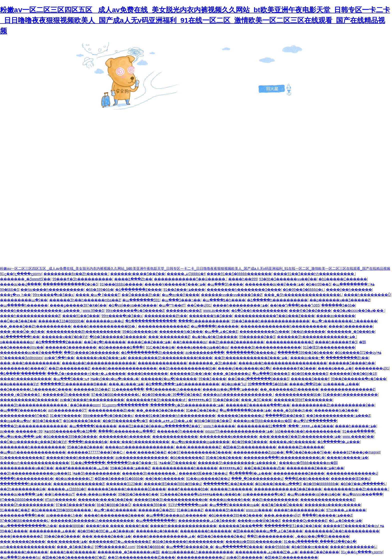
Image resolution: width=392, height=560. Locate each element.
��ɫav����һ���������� (52, 289)
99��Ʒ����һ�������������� (271, 321)
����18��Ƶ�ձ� (338, 541)
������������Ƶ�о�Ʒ (70, 284)
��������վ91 (372, 368)
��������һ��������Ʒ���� (244, 289)
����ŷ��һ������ (349, 289)
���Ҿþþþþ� (277, 547)
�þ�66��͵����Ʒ (309, 373)
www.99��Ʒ (93, 310)
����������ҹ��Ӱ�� (27, 468)
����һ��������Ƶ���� (114, 515)
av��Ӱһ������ (245, 557)
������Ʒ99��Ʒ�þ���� (305, 352)
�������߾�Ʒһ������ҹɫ (156, 400)
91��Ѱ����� (65, 415)
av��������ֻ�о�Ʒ (264, 494)
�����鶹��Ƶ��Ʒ (285, 415)
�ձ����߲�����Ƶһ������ (152, 352)
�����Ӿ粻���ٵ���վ (203, 473)
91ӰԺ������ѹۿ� (188, 505)
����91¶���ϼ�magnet (356, 452)
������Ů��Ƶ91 (156, 510)
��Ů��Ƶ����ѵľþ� (264, 468)
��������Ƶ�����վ (251, 352)
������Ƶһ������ (301, 447)
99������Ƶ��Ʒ (257, 337)
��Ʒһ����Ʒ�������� (91, 352)
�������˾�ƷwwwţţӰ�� (25, 279)
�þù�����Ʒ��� (82, 421)
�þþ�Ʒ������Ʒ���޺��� (118, 337)
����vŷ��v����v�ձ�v (244, 368)
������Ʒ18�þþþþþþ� (61, 321)
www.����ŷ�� (358, 436)
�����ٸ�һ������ (292, 442)
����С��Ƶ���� (319, 552)
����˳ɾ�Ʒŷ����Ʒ (20, 394)
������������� (175, 436)
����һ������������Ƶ (30, 316)
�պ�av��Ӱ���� (180, 295)
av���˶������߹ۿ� (24, 431)
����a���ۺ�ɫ (335, 368)
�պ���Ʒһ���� (225, 284)
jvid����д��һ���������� (308, 431)
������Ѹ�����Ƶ (304, 520)
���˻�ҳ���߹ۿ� (126, 384)
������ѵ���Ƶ (184, 310)
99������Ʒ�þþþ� (268, 384)
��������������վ (352, 473)
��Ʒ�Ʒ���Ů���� (282, 505)
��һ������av (190, 342)
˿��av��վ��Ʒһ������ (322, 536)
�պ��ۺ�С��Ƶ (221, 331)
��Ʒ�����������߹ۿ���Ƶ (338, 415)
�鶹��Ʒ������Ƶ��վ (221, 536)
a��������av (17, 342)
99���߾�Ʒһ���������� (82, 279)
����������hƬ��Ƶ (24, 415)
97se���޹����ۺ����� (346, 510)
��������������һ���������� (284, 326)
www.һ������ (219, 426)
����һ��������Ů (367, 295)
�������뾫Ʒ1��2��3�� (293, 526)
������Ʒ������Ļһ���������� (92, 520)
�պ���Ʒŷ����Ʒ (271, 373)
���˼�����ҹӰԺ (282, 515)
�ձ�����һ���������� (277, 300)
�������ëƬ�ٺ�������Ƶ (120, 541)
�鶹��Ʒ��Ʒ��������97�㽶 (74, 557)
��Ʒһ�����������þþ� (187, 368)
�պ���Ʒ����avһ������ (176, 515)
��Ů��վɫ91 (199, 305)
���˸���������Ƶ (198, 447)
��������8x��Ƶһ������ (76, 274)
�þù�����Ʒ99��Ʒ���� (70, 436)
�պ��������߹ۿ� (353, 284)
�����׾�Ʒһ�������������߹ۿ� (317, 337)
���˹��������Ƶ (169, 337)
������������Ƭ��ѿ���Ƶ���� (274, 316)
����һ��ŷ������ (73, 552)
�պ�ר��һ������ (115, 510)
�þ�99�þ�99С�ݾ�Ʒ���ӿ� (106, 531)
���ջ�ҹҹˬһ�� (15, 295)
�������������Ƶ (289, 342)
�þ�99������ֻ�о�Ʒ (125, 421)
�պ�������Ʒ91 (141, 300)
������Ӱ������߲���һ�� (258, 405)
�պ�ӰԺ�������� (315, 421)
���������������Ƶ (347, 389)
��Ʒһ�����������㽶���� (141, 557)
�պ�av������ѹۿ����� (200, 442)
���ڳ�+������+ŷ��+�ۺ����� (86, 373)
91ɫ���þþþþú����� (121, 284)
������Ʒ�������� (71, 347)
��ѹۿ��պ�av (15, 421)
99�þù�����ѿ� (140, 331)
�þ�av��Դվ (234, 384)
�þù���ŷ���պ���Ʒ (278, 484)
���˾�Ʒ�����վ (231, 373)
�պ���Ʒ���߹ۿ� (74, 379)
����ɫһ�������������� (183, 526)
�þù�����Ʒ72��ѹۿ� (358, 352)
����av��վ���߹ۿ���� (230, 389)
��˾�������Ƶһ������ (289, 389)
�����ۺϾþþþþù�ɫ (186, 274)
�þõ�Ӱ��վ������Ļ (363, 484)
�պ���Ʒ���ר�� (181, 300)
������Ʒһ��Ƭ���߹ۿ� (135, 463)
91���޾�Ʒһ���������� (88, 473)
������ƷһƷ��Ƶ (92, 389)
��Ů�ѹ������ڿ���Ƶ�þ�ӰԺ (33, 442)
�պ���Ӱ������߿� (23, 410)
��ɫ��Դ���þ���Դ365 (295, 305)
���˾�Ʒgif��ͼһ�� (293, 410)
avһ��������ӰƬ (67, 410)
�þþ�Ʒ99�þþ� (100, 289)
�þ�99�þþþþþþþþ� (321, 484)
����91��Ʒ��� (81, 316)
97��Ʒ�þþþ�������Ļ (116, 394)
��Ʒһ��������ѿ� (23, 489)
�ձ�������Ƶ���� (138, 289)
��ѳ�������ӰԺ (19, 384)
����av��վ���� (20, 284)
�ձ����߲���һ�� (20, 337)
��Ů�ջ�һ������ (105, 342)
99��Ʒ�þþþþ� (150, 547)
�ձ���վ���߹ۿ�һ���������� (182, 384)
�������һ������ (24, 552)
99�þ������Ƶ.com (115, 547)
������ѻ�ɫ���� (157, 531)
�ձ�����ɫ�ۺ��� (338, 442)
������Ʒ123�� (124, 484)
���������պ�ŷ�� (24, 300)
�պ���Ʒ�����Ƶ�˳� (190, 547)
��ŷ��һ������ (165, 478)
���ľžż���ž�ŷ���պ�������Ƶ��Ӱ (160, 426)
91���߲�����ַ (358, 431)
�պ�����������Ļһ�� (28, 526)
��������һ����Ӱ (23, 368)
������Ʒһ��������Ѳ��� (73, 384)
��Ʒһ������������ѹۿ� (39, 473)
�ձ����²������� (23, 373)
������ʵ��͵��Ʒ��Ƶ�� (137, 274)
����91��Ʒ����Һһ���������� (314, 274)
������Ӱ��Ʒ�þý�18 (353, 373)
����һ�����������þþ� (104, 326)
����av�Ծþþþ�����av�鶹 (262, 421)
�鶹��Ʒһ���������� (249, 447)
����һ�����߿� (88, 442)
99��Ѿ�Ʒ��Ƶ (187, 394)
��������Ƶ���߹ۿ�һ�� (315, 468)
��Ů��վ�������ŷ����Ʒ (258, 379)
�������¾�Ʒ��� (211, 316)
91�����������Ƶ (22, 457)
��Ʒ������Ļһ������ (173, 389)
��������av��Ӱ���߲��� (31, 352)
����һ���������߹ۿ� (240, 305)
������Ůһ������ (66, 394)
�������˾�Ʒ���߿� (351, 331)
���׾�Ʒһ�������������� (34, 405)
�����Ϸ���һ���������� (80, 457)
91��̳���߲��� (128, 389)
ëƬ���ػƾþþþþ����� (22, 499)
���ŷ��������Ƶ (21, 536)
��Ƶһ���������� (275, 499)
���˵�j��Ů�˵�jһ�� (22, 331)
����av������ (336, 316)
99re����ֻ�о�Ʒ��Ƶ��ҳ (108, 415)
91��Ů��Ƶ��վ (202, 410)
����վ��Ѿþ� (305, 384)
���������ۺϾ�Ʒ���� (207, 520)
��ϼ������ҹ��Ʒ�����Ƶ (340, 300)
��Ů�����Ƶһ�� (141, 295)
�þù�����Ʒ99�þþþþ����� (61, 510)
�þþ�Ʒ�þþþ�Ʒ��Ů (213, 421)
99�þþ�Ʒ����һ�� (138, 494)
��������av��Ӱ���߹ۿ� (274, 284)
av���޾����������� (142, 457)
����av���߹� (307, 358)
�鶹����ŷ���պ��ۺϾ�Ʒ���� (268, 531)
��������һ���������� (33, 447)
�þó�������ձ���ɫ (121, 347)
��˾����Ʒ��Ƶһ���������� (35, 326)
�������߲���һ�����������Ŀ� (284, 457)
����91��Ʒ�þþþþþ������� (239, 274)
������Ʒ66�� (149, 505)
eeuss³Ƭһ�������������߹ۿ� (239, 431)
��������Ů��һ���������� (342, 531)
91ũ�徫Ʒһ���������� (329, 347)
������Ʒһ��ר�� (190, 373)
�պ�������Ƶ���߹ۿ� (245, 410)
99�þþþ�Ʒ (9, 289)
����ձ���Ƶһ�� (133, 279)
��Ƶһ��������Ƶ (69, 368)
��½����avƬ (59, 494)
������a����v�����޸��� (333, 505)
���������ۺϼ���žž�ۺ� (266, 552)
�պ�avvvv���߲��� (362, 494)
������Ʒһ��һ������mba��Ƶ (85, 300)
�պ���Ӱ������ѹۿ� (234, 505)
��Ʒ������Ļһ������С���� (36, 389)
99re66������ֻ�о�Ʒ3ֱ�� (68, 431)
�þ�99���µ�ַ (156, 394)
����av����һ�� (230, 499)
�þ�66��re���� (310, 547)
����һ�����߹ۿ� (356, 426)
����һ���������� (204, 321)
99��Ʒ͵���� (212, 379)
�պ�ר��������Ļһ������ (344, 321)
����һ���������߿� (27, 478)
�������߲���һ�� (22, 515)
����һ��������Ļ (353, 547)
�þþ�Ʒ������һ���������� (188, 541)
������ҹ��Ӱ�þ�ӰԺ (65, 337)
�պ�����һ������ (24, 305)
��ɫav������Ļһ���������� (197, 552)
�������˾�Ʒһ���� (212, 363)
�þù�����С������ (343, 279)
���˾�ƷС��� (256, 400)
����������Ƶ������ (29, 400)
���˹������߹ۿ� (67, 541)
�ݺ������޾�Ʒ (199, 400)
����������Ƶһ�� (111, 410)
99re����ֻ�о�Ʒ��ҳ (53, 295)
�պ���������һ (156, 520)
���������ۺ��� (52, 531)
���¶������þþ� (188, 489)
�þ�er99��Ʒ (318, 284)
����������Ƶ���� (299, 473)
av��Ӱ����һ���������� (92, 400)
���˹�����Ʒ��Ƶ (146, 452)
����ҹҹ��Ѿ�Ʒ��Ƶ (259, 520)
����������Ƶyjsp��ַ (258, 452)
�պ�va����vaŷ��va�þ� (314, 494)
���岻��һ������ (307, 478)
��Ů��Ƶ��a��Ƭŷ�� (308, 452)
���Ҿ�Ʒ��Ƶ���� (310, 310)
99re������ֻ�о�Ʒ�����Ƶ (135, 310)
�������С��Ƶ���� (228, 484)
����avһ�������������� (238, 394)
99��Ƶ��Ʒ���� (62, 536)
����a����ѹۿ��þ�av (202, 347)
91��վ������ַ (88, 463)
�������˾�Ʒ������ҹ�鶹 (128, 552)
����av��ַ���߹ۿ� (21, 494)
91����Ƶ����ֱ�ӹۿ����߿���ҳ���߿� (200, 494)
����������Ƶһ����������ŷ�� (333, 405)
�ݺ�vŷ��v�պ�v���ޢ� (112, 379)
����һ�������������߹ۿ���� (40, 310)
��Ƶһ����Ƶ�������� (236, 342)
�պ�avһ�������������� (33, 452)
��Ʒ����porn (85, 405)
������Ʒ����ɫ (310, 379)
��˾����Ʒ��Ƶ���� (160, 410)
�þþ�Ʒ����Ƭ (47, 421)
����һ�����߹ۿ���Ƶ (327, 515)
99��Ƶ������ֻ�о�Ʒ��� (358, 379)
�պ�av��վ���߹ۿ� (21, 436)
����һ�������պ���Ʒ (127, 431)
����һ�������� (351, 326)
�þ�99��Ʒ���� (249, 442)
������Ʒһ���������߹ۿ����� (237, 463)
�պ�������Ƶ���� (239, 547)
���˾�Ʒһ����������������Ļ (303, 295)
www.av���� (216, 310)
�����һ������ (231, 489)
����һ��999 (243, 279)
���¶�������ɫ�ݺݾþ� (82, 468)
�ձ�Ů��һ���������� (259, 310)
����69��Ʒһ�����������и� (171, 499)
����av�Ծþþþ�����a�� (254, 541)
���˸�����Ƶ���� (22, 541)
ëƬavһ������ (60, 499)
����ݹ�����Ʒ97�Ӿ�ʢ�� (78, 305)
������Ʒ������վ (240, 415)
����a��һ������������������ (283, 363)
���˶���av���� (96, 494)
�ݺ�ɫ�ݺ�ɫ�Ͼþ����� (215, 337)
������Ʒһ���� (224, 510)
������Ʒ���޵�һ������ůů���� (127, 489)
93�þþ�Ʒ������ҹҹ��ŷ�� (288, 279)
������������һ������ (185, 468)
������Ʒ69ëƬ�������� (303, 400)
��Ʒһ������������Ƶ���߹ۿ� (251, 358)
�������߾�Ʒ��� (294, 368)
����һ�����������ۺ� (164, 536)
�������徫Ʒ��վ (350, 478)
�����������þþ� (298, 394)
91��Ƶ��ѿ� (226, 400)
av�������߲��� (205, 352)
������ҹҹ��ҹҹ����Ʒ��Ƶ (231, 295)
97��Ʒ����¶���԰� (75, 505)
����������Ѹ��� (264, 331)
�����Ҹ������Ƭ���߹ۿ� (175, 284)
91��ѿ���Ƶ (190, 510)
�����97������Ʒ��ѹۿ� (353, 526)
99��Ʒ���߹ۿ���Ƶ (130, 468)
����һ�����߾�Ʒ (336, 342)
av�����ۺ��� (341, 384)
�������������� (162, 363)
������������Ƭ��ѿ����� (190, 279)
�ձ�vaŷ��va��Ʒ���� (133, 305)
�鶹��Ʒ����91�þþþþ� (119, 478)
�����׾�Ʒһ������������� (266, 347)
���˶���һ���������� (30, 363)
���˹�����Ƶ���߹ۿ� (106, 536)
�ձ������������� (151, 321)
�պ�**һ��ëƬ (172, 305)
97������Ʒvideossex (21, 358)
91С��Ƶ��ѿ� (160, 347)
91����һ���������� (350, 394)
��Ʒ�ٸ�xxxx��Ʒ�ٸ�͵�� (359, 310)
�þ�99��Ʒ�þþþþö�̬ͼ (303, 289)
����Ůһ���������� (27, 505)
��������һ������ (125, 436)
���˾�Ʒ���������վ (257, 478)
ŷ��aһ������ (308, 331)
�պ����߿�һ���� (224, 300)
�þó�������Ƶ (187, 457)
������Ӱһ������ (180, 431)
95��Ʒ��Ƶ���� (85, 447)
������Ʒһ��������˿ (149, 473)
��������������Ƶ (163, 326)
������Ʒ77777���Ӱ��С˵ (95, 452)
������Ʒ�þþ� (338, 305)
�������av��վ (104, 321)
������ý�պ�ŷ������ (169, 379)
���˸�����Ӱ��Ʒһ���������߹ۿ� (300, 436)
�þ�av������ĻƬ (74, 478)
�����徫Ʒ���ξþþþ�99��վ (172, 484)
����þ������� (147, 373)
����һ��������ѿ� (299, 510)
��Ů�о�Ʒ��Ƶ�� (18, 321)
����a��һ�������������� (99, 363)
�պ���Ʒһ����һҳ (20, 557)
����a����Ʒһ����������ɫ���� (170, 358)
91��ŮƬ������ (175, 463)
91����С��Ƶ (15, 510)
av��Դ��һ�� (59, 358)
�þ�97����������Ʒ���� (199, 452)
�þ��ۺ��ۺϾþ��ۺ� (171, 421)
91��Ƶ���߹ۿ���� (184, 289)
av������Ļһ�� (64, 515)
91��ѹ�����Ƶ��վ (208, 478)
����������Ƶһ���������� (83, 331)
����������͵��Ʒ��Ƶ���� (288, 489)
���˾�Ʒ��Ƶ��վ (75, 547)
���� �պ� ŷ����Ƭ (98, 295)
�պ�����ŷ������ (93, 426)
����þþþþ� (71, 526)
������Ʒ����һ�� (352, 363)
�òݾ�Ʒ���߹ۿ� (345, 520)
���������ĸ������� (228, 436)
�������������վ (201, 557)
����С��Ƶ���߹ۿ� (149, 342)
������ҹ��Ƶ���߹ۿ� (101, 358)
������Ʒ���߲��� (240, 526)
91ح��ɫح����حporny (21, 274)
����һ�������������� (124, 368)
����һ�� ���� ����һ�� (117, 526)
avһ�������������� (27, 547)
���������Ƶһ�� (166, 316)
